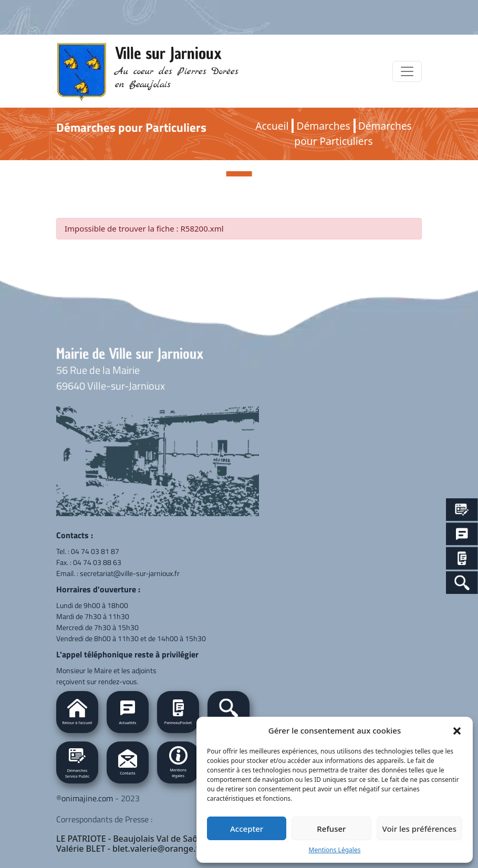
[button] (457, 730)
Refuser (331, 829)
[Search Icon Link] (462, 583)
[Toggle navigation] (407, 71)
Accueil (272, 126)
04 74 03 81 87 (95, 551)
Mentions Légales (335, 850)
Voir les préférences (419, 829)
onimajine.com (87, 798)
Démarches (323, 126)
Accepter (247, 829)
